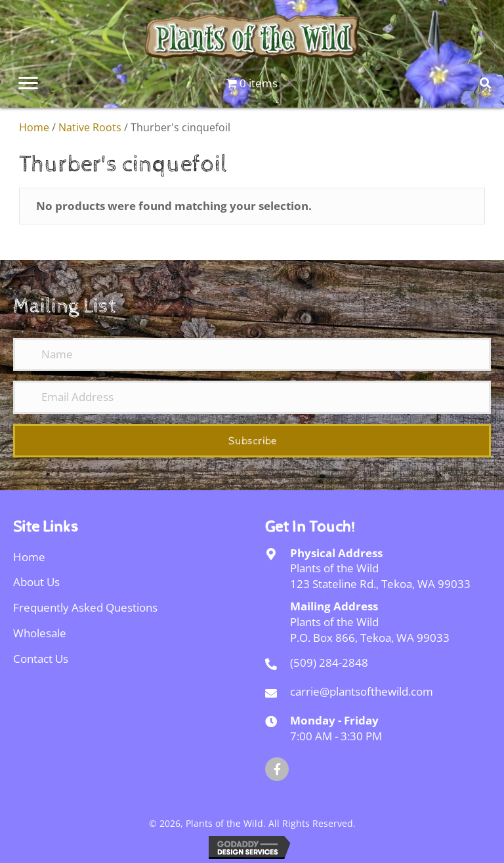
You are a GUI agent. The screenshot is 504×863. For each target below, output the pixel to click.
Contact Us (41, 659)
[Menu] (28, 83)
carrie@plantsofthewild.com (362, 691)
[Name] (252, 354)
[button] (252, 441)
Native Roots (90, 127)
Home (34, 127)
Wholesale (40, 633)
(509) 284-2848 (329, 663)
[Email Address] (252, 397)
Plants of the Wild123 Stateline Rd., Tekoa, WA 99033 (380, 576)
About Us (36, 582)
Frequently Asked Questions (85, 607)
